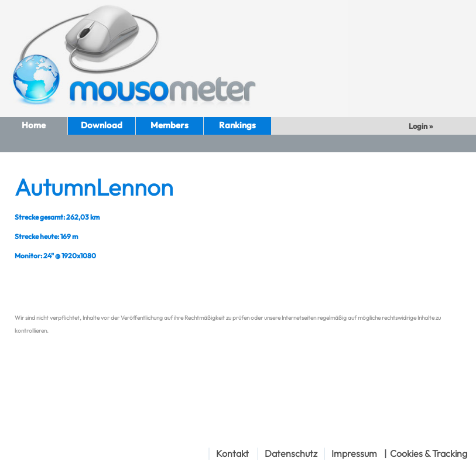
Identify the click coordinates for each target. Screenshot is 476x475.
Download (102, 125)
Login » (422, 126)
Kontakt (232, 453)
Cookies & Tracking (429, 453)
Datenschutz (291, 453)
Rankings (237, 125)
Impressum (354, 453)
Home (34, 125)
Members (169, 125)
